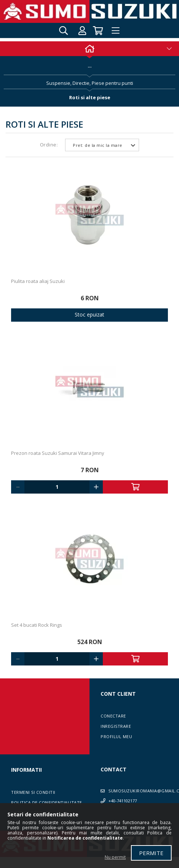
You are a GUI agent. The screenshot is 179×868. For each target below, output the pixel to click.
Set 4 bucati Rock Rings (37, 625)
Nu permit (115, 857)
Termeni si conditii (33, 792)
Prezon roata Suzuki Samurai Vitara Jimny (58, 453)
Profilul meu (116, 736)
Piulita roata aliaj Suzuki (38, 281)
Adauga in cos (135, 487)
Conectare (113, 716)
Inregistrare (116, 726)
